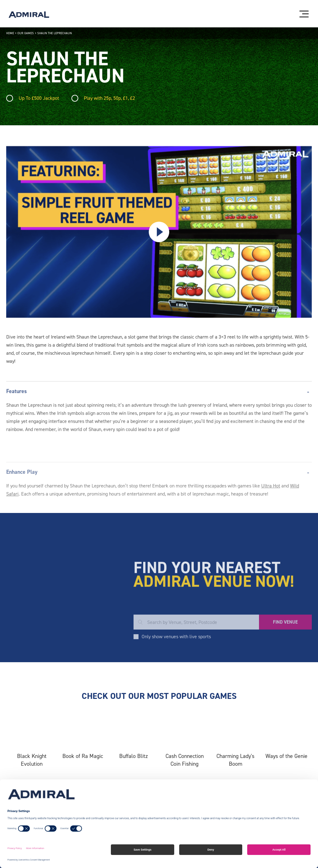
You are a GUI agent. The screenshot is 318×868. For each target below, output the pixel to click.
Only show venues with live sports (176, 667)
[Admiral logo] (29, 15)
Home (10, 33)
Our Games (26, 33)
